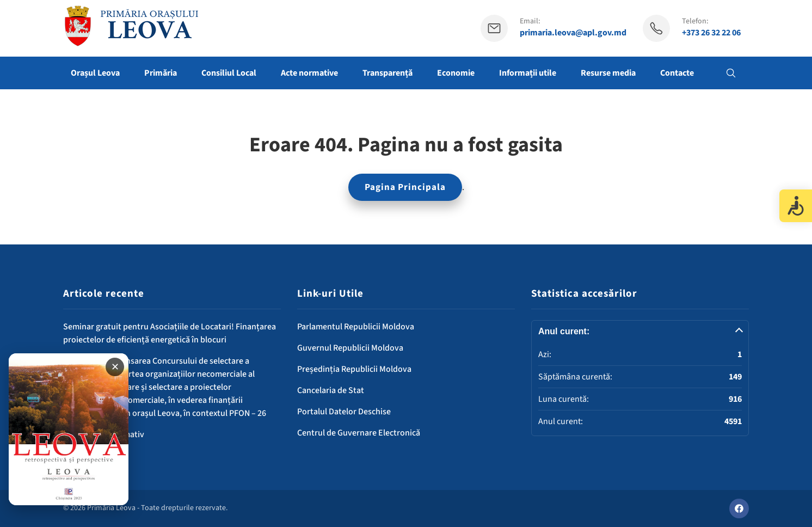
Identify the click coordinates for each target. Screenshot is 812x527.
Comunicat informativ (104, 434)
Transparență (387, 73)
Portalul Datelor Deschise (344, 412)
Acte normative (309, 73)
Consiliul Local (229, 73)
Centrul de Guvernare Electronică (359, 433)
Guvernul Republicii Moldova (350, 348)
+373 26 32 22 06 (711, 33)
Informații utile (528, 73)
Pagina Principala (405, 187)
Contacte (677, 73)
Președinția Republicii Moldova (354, 369)
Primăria (161, 73)
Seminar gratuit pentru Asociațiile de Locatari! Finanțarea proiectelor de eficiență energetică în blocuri (170, 333)
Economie (456, 73)
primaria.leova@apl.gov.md (573, 33)
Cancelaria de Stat (331, 390)
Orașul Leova (95, 73)
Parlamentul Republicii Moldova (356, 327)
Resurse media (608, 73)
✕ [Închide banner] (115, 367)
